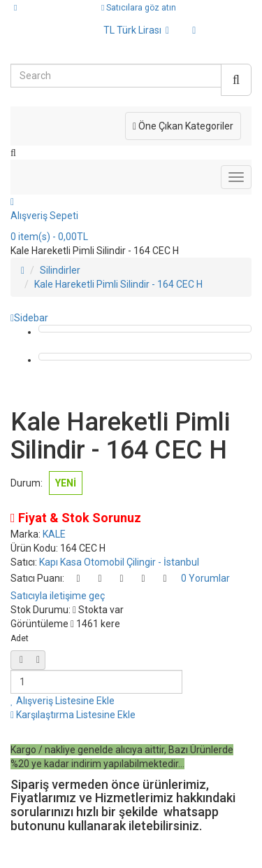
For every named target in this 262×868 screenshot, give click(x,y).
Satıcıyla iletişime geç (58, 596)
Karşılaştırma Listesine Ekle (73, 715)
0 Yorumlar (205, 578)
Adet (20, 638)
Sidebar (29, 318)
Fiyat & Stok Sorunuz (76, 518)
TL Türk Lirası (136, 30)
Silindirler (60, 270)
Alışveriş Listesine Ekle (63, 701)
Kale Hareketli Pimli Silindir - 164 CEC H (118, 284)
